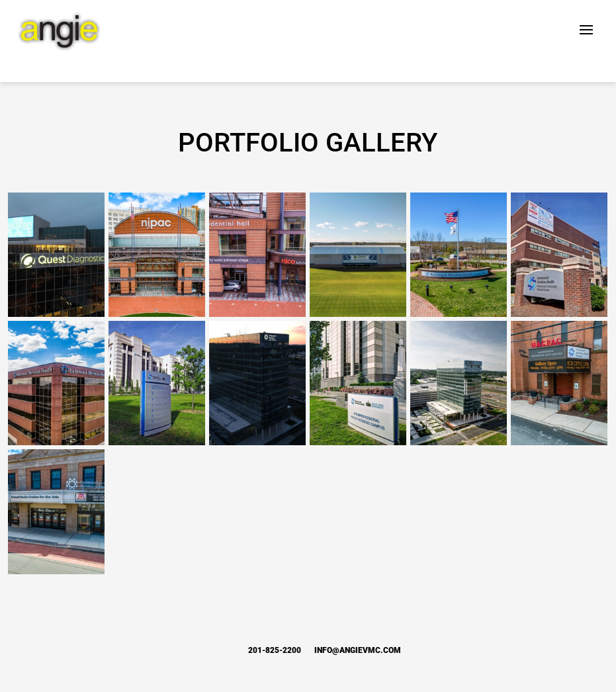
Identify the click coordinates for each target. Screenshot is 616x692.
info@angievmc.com (358, 650)
